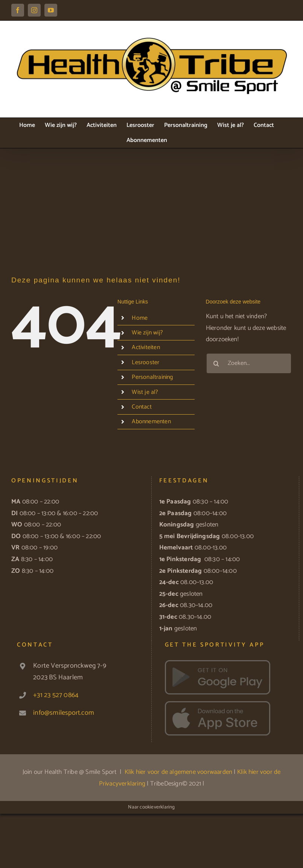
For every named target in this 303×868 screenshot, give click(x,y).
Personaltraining (152, 377)
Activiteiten (146, 347)
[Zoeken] (216, 363)
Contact (142, 407)
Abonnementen (151, 422)
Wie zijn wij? (147, 333)
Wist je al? (145, 392)
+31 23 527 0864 (56, 695)
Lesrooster (145, 362)
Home (140, 318)
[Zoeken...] (249, 363)
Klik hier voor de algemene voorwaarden (179, 772)
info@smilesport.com (64, 713)
